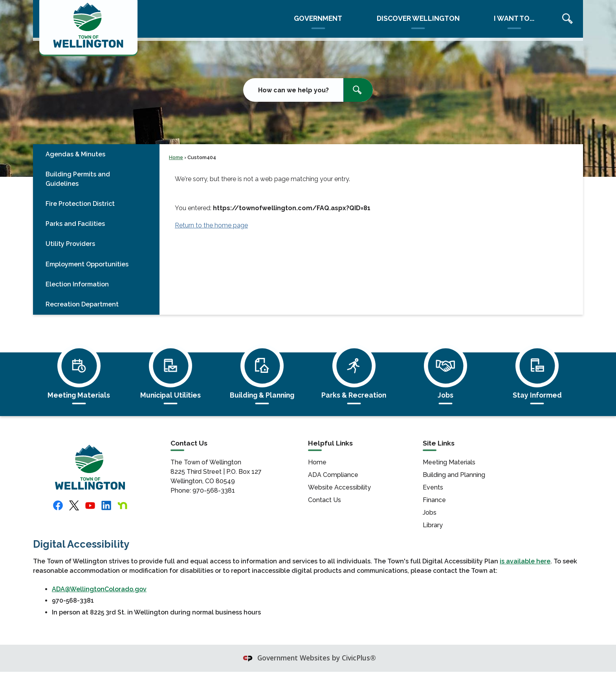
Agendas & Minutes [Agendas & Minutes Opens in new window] (75, 154)
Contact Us (324, 500)
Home (176, 157)
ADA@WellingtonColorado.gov (99, 589)
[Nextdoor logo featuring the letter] (122, 505)
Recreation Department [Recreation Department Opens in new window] (82, 304)
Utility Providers (70, 244)
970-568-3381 (213, 491)
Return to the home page (211, 225)
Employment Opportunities (87, 264)
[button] (358, 90)
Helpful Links (330, 443)
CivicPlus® (359, 658)
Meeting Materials (449, 462)
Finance (434, 500)
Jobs (430, 513)
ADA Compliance (333, 475)
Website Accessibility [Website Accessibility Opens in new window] (339, 487)
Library (433, 525)
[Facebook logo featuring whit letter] (58, 505)
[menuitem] (96, 154)
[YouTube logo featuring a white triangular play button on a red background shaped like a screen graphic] (90, 505)
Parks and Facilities (75, 224)
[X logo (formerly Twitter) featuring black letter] (74, 506)
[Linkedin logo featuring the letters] (106, 505)
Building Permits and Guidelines (78, 179)
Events (433, 487)
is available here (525, 561)
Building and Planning (454, 475)
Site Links (439, 443)
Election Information (77, 284)
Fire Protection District (80, 204)
